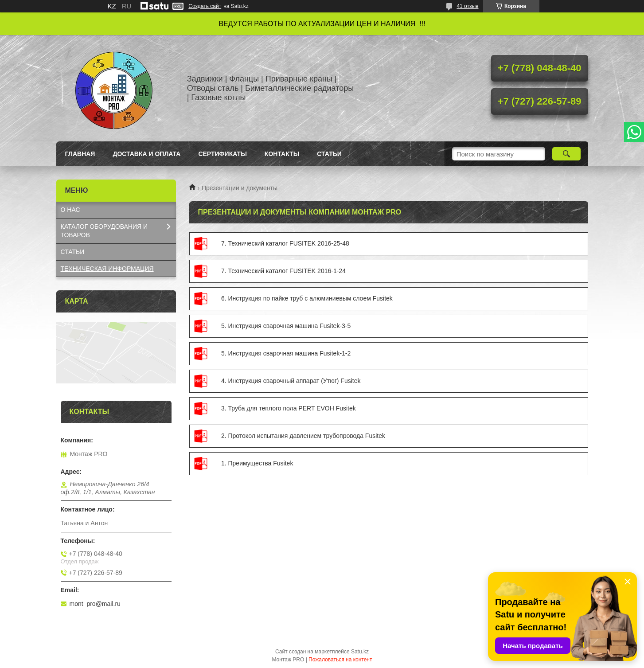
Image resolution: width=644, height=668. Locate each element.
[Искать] (567, 154)
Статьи (329, 154)
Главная (80, 154)
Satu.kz (360, 652)
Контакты (282, 154)
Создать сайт (205, 6)
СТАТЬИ (73, 252)
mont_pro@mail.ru (95, 604)
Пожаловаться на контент (340, 660)
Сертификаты (222, 154)
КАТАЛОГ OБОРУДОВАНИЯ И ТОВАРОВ (104, 231)
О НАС (70, 210)
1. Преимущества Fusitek (204, 464)
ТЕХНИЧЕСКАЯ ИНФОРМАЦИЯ (107, 269)
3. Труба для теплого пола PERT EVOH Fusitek (204, 409)
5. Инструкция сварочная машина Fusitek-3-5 (204, 326)
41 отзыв (467, 6)
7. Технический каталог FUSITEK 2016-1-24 (204, 271)
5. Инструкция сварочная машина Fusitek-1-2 (204, 354)
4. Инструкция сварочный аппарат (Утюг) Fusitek (204, 381)
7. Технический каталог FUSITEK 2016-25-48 (204, 244)
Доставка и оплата (146, 154)
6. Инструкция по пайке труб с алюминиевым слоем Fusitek (204, 299)
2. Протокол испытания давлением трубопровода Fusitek (204, 436)
